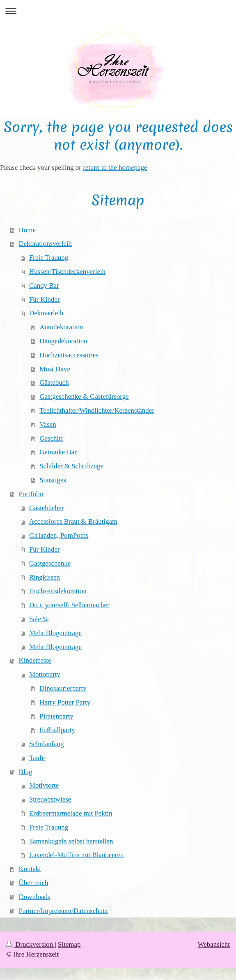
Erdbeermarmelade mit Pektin (71, 813)
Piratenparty (56, 716)
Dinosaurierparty (63, 688)
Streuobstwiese (50, 799)
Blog (26, 772)
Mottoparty (45, 674)
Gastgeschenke (50, 563)
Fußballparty (57, 730)
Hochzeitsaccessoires (69, 355)
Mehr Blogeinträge (55, 633)
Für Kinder (45, 299)
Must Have (55, 369)
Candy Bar (44, 285)
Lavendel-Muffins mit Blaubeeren (76, 855)
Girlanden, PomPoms (59, 535)
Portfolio (31, 494)
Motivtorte (44, 785)
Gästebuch (54, 383)
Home (27, 230)
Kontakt (30, 869)
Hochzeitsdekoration (58, 591)
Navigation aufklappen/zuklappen (118, 11)
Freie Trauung (49, 258)
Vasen (48, 424)
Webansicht (214, 944)
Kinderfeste (35, 660)
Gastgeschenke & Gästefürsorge (84, 396)
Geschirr (51, 438)
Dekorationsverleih (45, 244)
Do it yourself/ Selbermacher (69, 605)
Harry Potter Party (65, 702)
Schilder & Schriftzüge (71, 466)
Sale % (39, 619)
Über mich (34, 883)
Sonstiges (53, 480)
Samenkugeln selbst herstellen (71, 841)
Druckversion (30, 944)
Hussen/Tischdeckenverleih (67, 272)
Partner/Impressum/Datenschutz (63, 911)
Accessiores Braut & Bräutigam (73, 521)
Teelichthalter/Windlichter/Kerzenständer (97, 410)
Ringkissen (45, 577)
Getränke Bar (58, 452)
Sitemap (69, 944)
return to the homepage (115, 168)
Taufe (37, 758)
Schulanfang (46, 744)
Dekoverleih (46, 313)
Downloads (35, 897)
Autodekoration (61, 327)
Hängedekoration (63, 341)
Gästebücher (46, 508)
